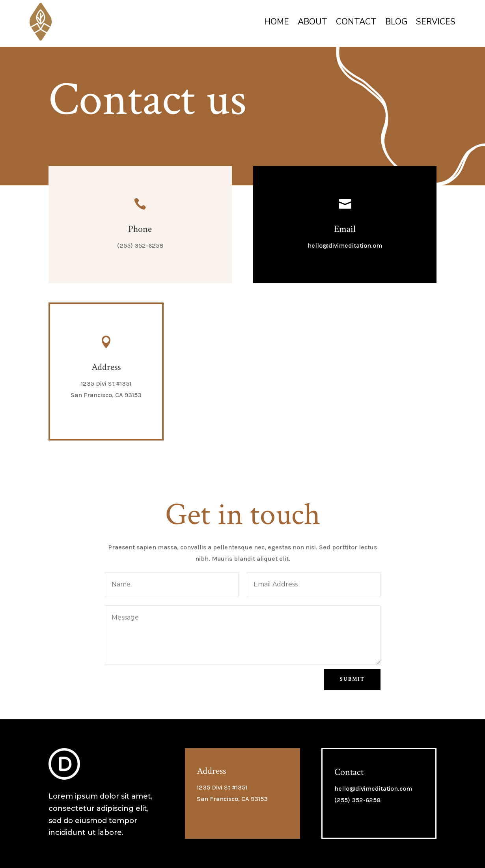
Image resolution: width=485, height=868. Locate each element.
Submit (352, 679)
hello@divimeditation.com (373, 789)
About (312, 22)
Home (277, 22)
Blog (396, 22)
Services (436, 22)
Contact (356, 22)
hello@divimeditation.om (345, 245)
